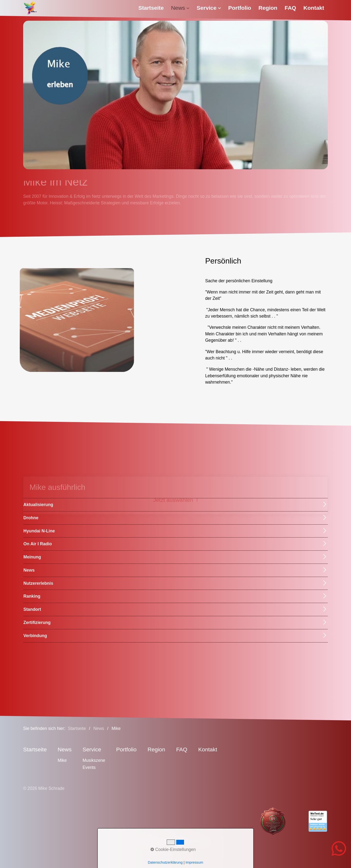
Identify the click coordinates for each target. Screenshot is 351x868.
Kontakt (314, 8)
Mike (62, 760)
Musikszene (94, 760)
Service (209, 8)
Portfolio (240, 8)
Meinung (32, 557)
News (180, 8)
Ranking (32, 596)
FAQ (290, 8)
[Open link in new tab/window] (262, 821)
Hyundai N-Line (39, 531)
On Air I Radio (38, 544)
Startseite (151, 8)
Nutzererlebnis (38, 583)
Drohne (31, 518)
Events (89, 767)
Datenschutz (178, 841)
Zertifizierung (37, 623)
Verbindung (35, 636)
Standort (32, 609)
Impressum (152, 841)
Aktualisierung (38, 505)
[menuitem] (153, 8)
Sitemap (202, 841)
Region (268, 8)
